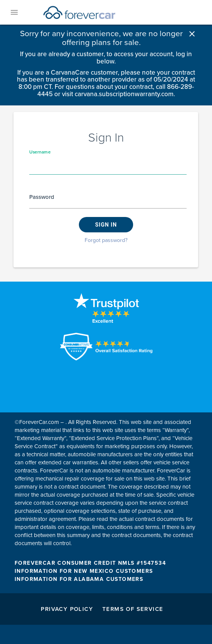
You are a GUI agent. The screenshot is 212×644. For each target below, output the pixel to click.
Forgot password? (106, 240)
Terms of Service (133, 609)
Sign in (106, 225)
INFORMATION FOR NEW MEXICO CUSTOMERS (84, 571)
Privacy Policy (67, 609)
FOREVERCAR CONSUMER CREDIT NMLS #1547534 (90, 563)
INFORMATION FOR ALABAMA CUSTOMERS (79, 579)
